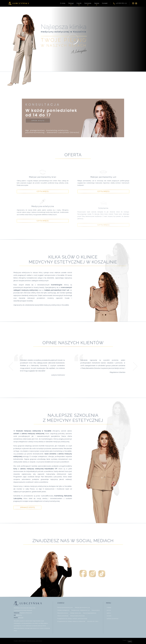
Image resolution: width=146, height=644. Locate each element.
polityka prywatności (113, 619)
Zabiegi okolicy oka (76, 613)
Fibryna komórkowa (63, 616)
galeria (109, 613)
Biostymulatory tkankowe (78, 616)
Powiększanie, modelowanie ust (80, 610)
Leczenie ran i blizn (93, 621)
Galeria (97, 3)
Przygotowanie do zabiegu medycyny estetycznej (71, 621)
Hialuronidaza (96, 610)
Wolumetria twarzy (63, 613)
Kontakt (105, 3)
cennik (109, 610)
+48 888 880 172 (120, 3)
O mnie (63, 3)
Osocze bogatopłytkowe (90, 613)
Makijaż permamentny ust (82, 607)
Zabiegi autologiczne (63, 610)
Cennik (79, 3)
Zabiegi (71, 3)
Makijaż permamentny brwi (65, 607)
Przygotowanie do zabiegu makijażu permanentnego (72, 619)
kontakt (109, 616)
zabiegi (109, 607)
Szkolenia (88, 3)
